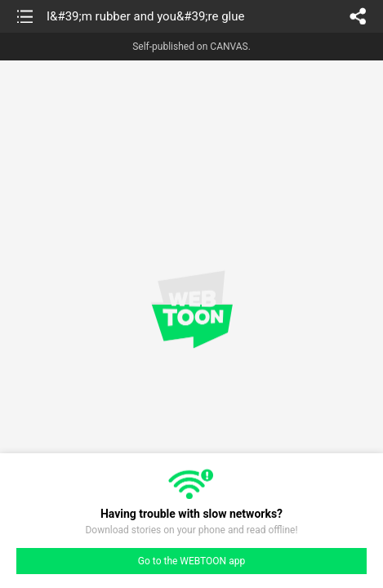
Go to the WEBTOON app (191, 561)
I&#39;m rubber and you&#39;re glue (145, 16)
